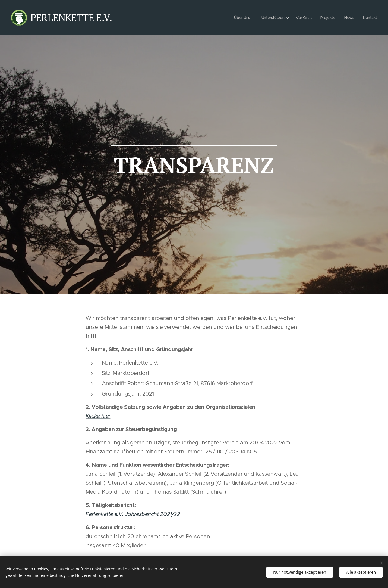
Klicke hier (98, 416)
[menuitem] (240, 18)
